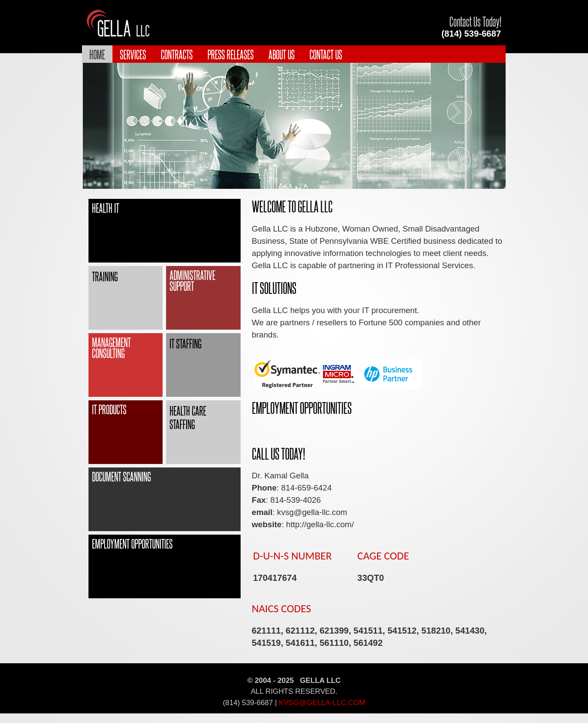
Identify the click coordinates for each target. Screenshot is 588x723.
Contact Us (326, 54)
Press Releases (231, 54)
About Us (282, 54)
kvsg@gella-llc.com (322, 703)
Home (97, 54)
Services (133, 54)
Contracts (177, 54)
